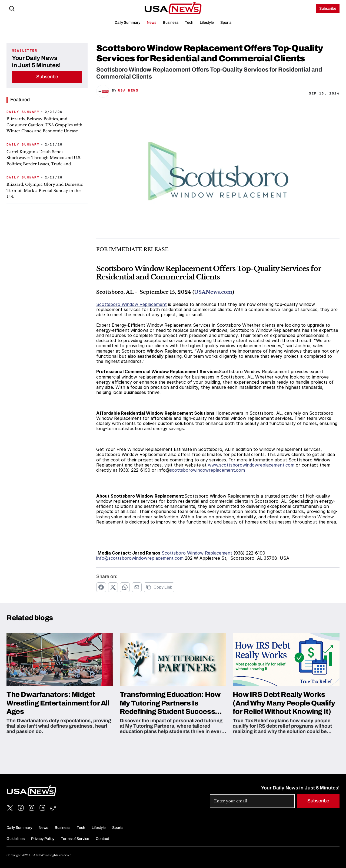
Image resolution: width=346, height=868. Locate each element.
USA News (128, 90)
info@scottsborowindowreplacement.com (140, 558)
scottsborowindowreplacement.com (207, 470)
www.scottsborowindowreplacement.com (252, 465)
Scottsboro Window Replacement (132, 304)
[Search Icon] (12, 9)
